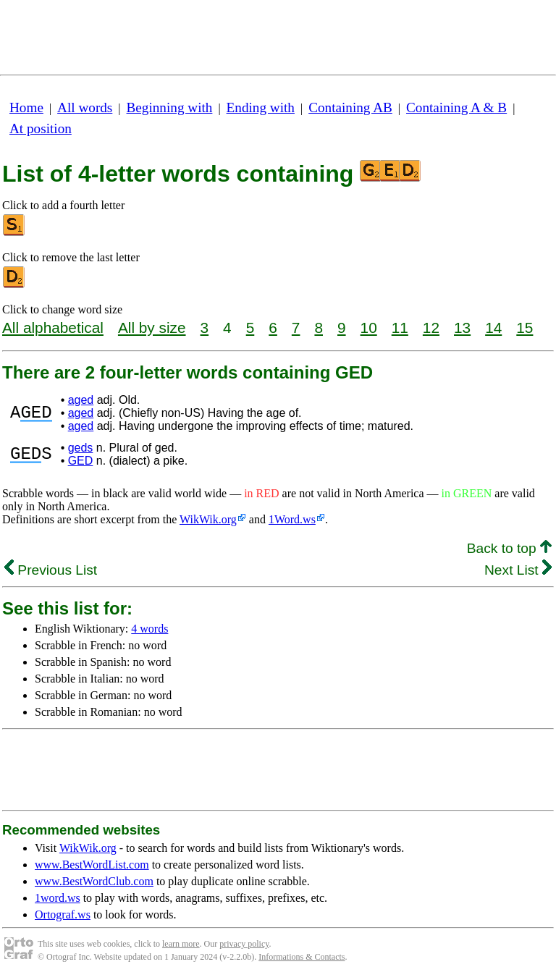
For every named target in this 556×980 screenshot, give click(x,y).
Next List (518, 570)
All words (85, 107)
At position (41, 128)
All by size (152, 328)
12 (431, 328)
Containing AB (350, 107)
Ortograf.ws (63, 914)
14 (493, 328)
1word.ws (58, 898)
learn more (181, 944)
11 (400, 328)
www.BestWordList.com (92, 865)
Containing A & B (456, 107)
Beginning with (170, 107)
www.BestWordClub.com (94, 881)
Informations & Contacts (302, 957)
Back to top (509, 548)
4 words (149, 629)
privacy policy (244, 944)
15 (525, 328)
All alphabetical (53, 328)
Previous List (51, 570)
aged (81, 400)
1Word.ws (292, 519)
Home (26, 107)
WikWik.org (208, 519)
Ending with (261, 107)
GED (81, 461)
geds (81, 448)
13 (462, 328)
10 (369, 328)
